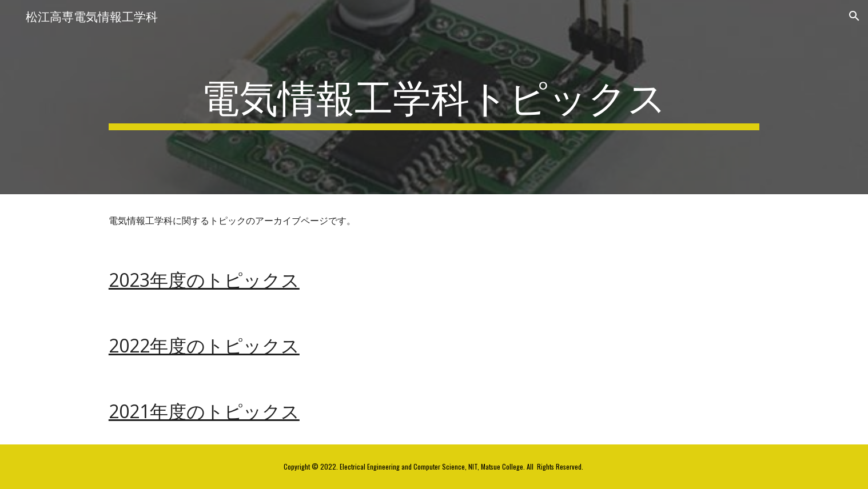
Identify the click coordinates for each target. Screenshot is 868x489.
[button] (854, 16)
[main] (434, 97)
